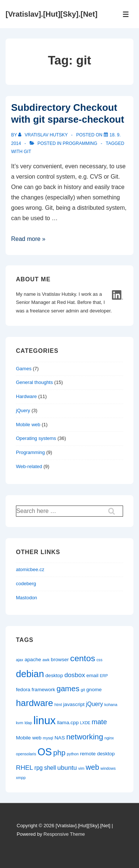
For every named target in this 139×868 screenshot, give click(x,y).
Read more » (28, 239)
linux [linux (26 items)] (44, 720)
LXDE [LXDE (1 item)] (85, 723)
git (27, 152)
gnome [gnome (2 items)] (94, 690)
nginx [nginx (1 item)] (109, 738)
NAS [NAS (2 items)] (60, 738)
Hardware (26, 396)
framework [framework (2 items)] (43, 690)
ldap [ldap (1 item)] (28, 723)
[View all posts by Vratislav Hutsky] (44, 135)
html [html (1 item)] (58, 705)
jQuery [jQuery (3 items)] (95, 704)
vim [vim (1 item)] (81, 768)
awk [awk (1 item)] (46, 660)
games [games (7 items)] (68, 688)
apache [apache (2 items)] (33, 660)
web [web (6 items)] (92, 767)
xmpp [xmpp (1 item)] (21, 778)
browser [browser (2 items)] (60, 660)
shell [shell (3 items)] (50, 768)
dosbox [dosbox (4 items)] (75, 675)
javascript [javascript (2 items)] (74, 704)
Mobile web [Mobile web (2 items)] (29, 738)
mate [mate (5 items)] (99, 722)
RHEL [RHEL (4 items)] (24, 768)
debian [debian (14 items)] (30, 674)
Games (24, 369)
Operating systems (36, 438)
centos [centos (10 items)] (82, 658)
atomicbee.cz (30, 569)
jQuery (23, 410)
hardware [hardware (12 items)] (34, 703)
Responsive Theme (64, 834)
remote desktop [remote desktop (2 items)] (97, 754)
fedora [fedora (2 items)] (23, 690)
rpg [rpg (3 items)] (39, 768)
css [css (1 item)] (99, 660)
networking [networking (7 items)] (85, 737)
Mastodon (27, 598)
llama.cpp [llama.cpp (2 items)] (68, 723)
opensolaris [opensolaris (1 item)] (26, 754)
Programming (80, 143)
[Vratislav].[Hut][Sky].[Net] (52, 14)
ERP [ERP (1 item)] (104, 676)
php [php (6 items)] (59, 753)
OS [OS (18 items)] (45, 752)
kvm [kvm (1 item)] (20, 723)
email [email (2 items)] (92, 675)
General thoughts (34, 382)
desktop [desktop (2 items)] (54, 675)
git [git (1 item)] (83, 690)
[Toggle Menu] (126, 14)
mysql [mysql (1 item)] (48, 738)
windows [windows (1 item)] (108, 768)
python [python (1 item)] (73, 754)
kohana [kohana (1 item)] (111, 705)
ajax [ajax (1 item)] (20, 660)
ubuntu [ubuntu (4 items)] (67, 768)
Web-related (29, 466)
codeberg (26, 584)
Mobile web (28, 425)
